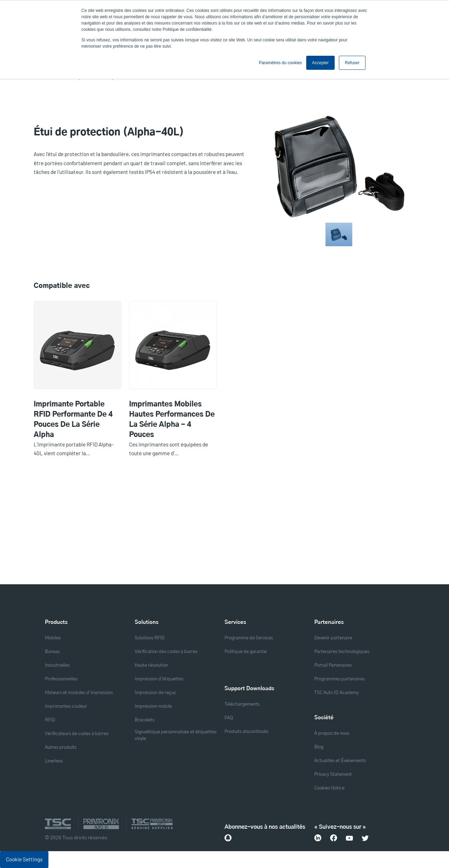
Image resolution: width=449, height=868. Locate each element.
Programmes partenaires (340, 679)
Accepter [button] (320, 63)
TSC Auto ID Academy (336, 693)
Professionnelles (61, 679)
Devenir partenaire (333, 638)
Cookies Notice (329, 788)
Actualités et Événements (340, 761)
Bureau (52, 652)
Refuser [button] (352, 63)
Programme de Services (249, 638)
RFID (50, 720)
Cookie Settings (24, 859)
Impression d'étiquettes (159, 679)
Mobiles (53, 638)
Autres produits (61, 748)
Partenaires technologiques (342, 652)
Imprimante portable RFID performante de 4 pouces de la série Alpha (73, 420)
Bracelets (145, 720)
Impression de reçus (155, 693)
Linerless (54, 761)
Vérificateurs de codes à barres (77, 734)
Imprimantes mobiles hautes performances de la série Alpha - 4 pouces (172, 420)
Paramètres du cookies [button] (280, 63)
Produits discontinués (246, 732)
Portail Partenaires (333, 665)
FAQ (229, 718)
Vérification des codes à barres (166, 652)
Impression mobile (153, 706)
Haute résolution (151, 665)
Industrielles (57, 665)
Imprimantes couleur (66, 706)
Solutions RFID (150, 638)
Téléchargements (242, 704)
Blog (319, 747)
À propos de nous (332, 734)
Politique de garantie (246, 652)
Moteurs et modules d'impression (79, 693)
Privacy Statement (333, 775)
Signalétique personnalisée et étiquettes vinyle (176, 735)
